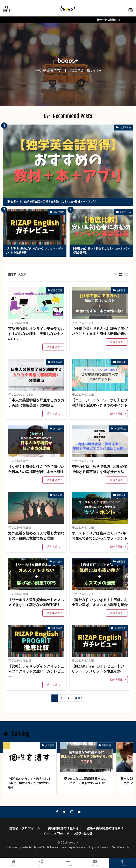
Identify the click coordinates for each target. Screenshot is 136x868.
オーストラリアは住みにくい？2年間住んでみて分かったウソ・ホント (100, 536)
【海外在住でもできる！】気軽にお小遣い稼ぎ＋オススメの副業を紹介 (100, 602)
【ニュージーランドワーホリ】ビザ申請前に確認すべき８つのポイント (100, 403)
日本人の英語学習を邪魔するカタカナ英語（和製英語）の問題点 (36, 403)
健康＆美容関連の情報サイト (107, 828)
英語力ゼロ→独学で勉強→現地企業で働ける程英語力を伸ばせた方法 (99, 469)
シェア (41, 863)
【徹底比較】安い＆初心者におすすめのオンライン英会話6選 (101, 250)
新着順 (12, 274)
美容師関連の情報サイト (65, 828)
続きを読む (53, 347)
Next (77, 698)
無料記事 (121, 290)
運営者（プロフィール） (26, 828)
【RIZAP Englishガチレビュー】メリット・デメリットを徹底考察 (34, 250)
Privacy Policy (85, 847)
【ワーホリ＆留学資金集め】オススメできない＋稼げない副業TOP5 (36, 602)
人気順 (22, 274)
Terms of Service (111, 847)
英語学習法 (125, 127)
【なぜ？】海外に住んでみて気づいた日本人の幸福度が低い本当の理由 (36, 469)
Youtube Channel (56, 833)
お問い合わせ (83, 833)
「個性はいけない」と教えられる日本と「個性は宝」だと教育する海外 (29, 783)
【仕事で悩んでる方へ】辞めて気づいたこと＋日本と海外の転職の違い (100, 331)
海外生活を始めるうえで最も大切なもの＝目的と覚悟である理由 (36, 536)
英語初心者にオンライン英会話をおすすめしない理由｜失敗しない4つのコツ (36, 334)
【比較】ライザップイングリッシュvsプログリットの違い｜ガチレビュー (36, 671)
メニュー (68, 863)
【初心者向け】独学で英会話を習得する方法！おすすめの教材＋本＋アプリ (51, 202)
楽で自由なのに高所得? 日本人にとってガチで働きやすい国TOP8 (85, 781)
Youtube (95, 863)
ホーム (14, 863)
